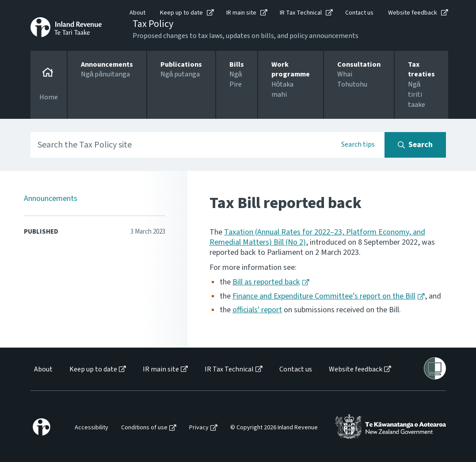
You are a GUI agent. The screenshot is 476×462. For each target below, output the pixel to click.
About (137, 13)
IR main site (241, 13)
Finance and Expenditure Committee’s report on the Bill (324, 296)
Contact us (359, 13)
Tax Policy (153, 24)
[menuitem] (43, 369)
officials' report (257, 310)
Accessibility (91, 428)
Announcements (51, 199)
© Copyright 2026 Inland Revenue (274, 428)
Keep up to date (181, 13)
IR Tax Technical (301, 13)
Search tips (358, 144)
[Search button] (415, 145)
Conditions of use (144, 428)
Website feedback (413, 13)
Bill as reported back (266, 282)
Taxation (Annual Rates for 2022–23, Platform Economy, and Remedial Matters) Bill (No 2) (317, 237)
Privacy (199, 428)
